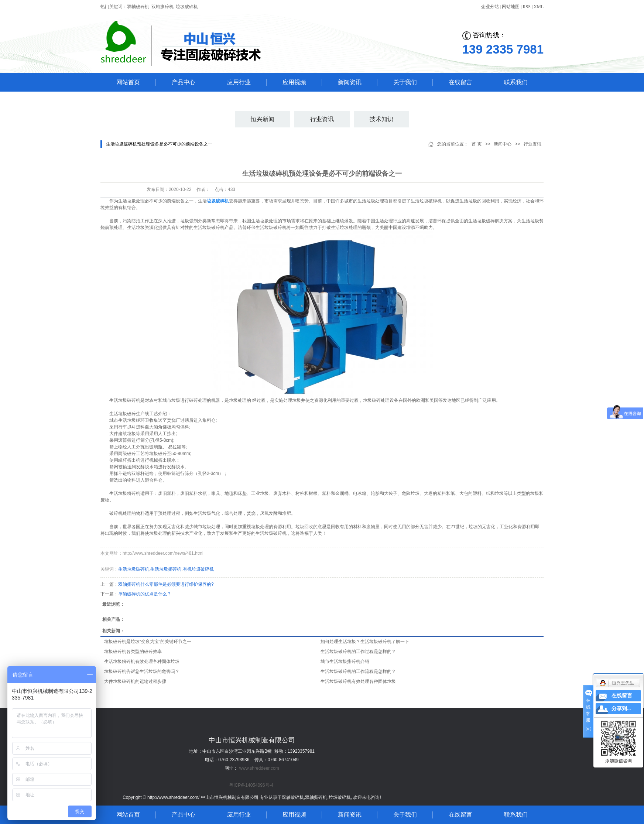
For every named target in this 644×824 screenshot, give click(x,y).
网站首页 (128, 82)
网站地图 (511, 7)
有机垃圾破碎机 (198, 569)
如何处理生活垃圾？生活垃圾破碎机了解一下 (365, 642)
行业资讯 (322, 119)
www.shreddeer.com (259, 768)
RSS (527, 7)
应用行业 (239, 82)
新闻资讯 (350, 82)
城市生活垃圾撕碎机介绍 (345, 661)
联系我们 (516, 82)
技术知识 (381, 119)
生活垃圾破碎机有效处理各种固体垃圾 (358, 681)
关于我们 (405, 82)
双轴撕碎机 (162, 7)
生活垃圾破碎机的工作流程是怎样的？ (358, 671)
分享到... (621, 709)
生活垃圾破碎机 (134, 569)
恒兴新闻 (263, 119)
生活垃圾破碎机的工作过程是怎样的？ (358, 652)
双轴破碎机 (138, 7)
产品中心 (184, 82)
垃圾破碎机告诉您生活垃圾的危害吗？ (142, 671)
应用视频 (294, 82)
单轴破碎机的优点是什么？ (145, 594)
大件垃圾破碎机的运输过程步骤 (135, 681)
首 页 (477, 144)
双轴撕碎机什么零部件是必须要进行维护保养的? (166, 584)
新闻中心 (503, 144)
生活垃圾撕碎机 (166, 569)
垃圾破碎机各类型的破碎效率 (133, 652)
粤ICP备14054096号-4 (251, 785)
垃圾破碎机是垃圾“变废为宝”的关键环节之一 (148, 642)
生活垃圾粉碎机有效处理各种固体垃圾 (142, 661)
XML (539, 7)
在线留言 (460, 82)
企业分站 (490, 7)
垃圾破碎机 (187, 7)
